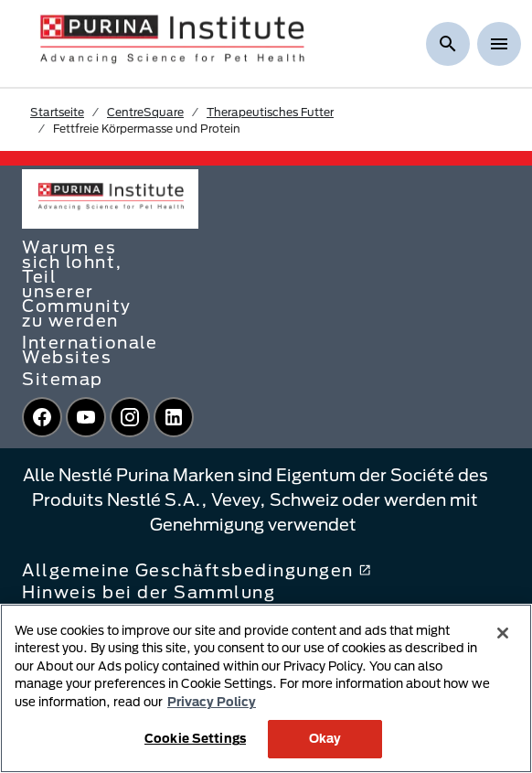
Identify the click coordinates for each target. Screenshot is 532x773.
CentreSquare (145, 112)
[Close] (503, 633)
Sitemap (63, 379)
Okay (325, 738)
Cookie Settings (195, 738)
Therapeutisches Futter (270, 112)
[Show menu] (499, 44)
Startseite (57, 112)
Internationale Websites (90, 349)
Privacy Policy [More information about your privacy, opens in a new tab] (212, 702)
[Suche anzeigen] (448, 44)
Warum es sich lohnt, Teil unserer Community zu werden (77, 284)
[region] (266, 688)
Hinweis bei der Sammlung (149, 592)
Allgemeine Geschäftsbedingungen (197, 570)
